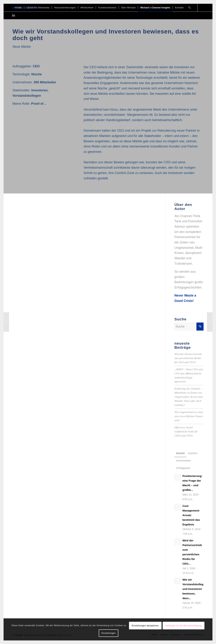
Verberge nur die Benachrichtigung (184, 626)
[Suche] (189, 8)
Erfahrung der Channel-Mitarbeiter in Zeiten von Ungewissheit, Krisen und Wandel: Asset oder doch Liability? (188, 397)
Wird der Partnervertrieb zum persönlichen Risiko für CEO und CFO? (188, 358)
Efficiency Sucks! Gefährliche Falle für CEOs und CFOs (186, 431)
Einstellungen (109, 633)
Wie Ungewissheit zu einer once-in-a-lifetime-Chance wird (189, 416)
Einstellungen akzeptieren (145, 626)
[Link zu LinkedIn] (14, 15)
